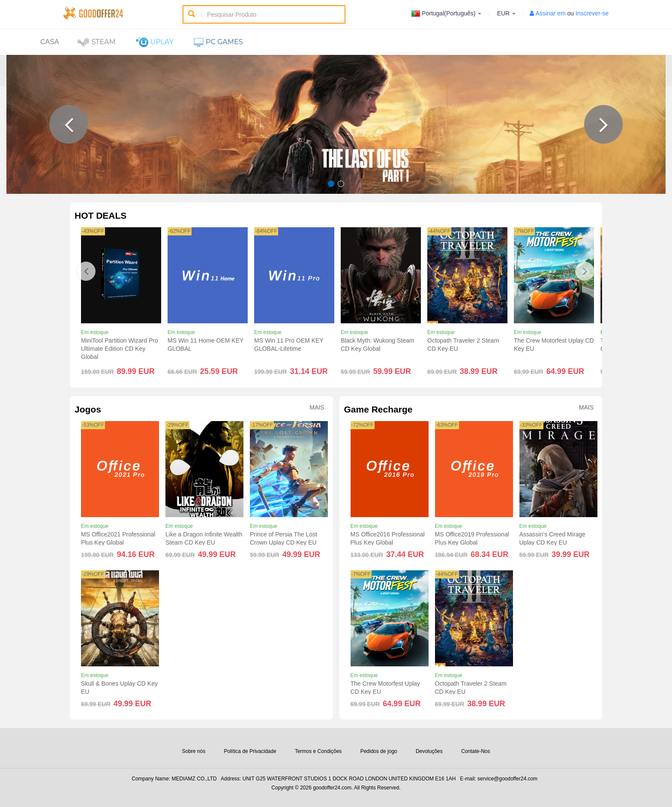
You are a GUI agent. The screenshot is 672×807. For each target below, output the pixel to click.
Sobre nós (193, 751)
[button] (69, 124)
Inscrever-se (592, 13)
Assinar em (551, 13)
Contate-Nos (475, 751)
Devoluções (429, 751)
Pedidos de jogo (379, 751)
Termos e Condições (318, 751)
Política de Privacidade (250, 751)
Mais (317, 408)
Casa (50, 42)
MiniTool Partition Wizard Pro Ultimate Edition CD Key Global (120, 349)
